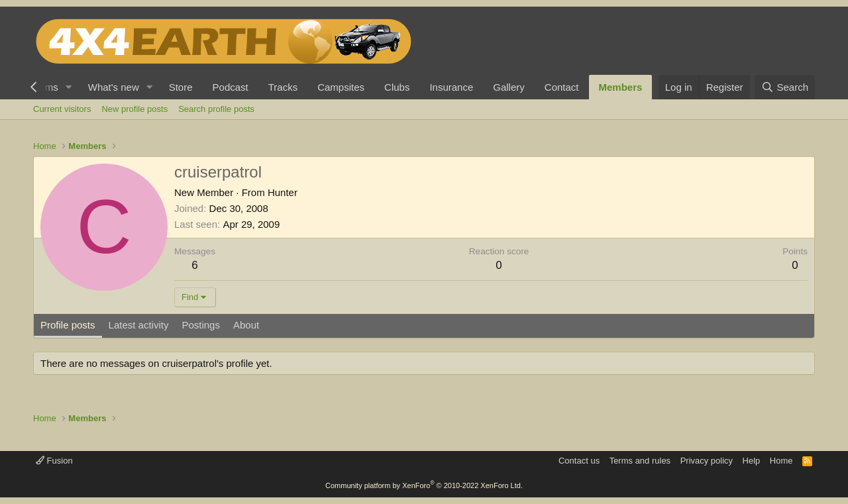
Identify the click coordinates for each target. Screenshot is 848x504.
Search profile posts (216, 109)
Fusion (54, 461)
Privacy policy (707, 461)
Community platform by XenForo (424, 485)
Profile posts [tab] (68, 325)
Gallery (509, 87)
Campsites (341, 87)
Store (181, 87)
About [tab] (246, 325)
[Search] (785, 87)
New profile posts (134, 109)
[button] (69, 87)
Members (621, 87)
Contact (562, 87)
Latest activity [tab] (139, 325)
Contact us (579, 461)
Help (752, 461)
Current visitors (62, 109)
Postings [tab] (201, 325)
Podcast (231, 87)
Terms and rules (640, 461)
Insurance (451, 87)
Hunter (283, 192)
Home (781, 461)
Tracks (283, 87)
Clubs (397, 87)
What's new (114, 87)
